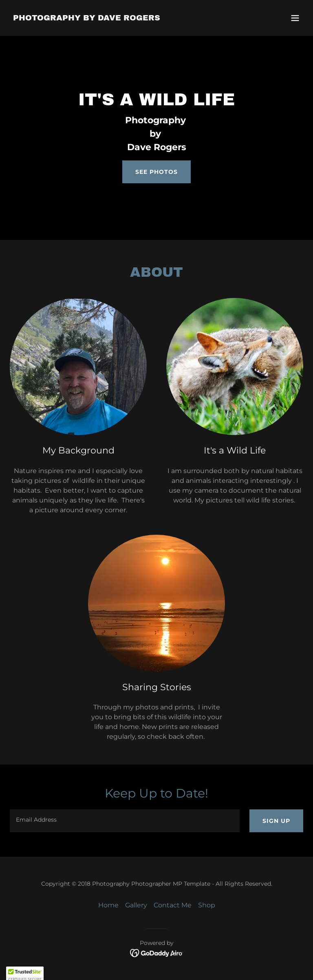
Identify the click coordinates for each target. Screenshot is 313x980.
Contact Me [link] (173, 905)
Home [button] (108, 905)
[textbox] (125, 821)
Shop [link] (207, 905)
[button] (295, 18)
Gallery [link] (136, 905)
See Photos (156, 172)
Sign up (276, 821)
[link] (87, 18)
